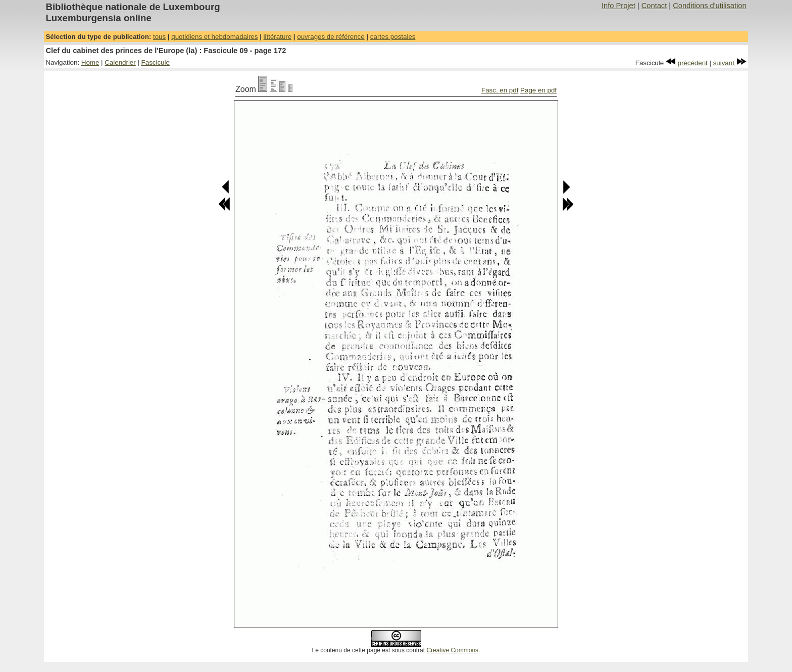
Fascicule (156, 62)
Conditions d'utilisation (709, 6)
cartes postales (393, 37)
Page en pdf (538, 90)
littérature (278, 37)
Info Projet (618, 6)
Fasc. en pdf (500, 90)
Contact (654, 6)
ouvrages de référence (331, 37)
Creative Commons (452, 650)
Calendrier (120, 62)
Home (90, 62)
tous (159, 37)
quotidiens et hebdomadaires (214, 37)
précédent (687, 63)
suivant (730, 63)
